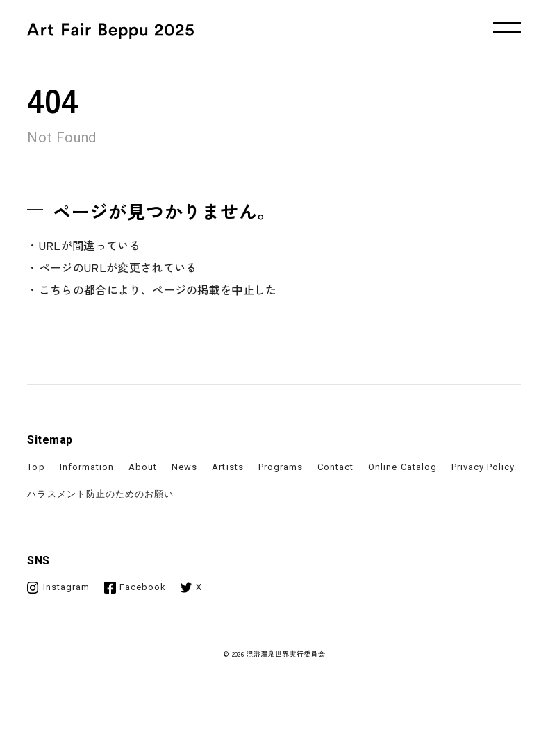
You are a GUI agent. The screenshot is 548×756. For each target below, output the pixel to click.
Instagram (66, 587)
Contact (335, 467)
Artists (227, 467)
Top (36, 467)
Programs (281, 467)
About (143, 467)
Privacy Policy (483, 467)
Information (87, 467)
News (184, 467)
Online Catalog (402, 467)
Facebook (143, 587)
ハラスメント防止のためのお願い (100, 494)
